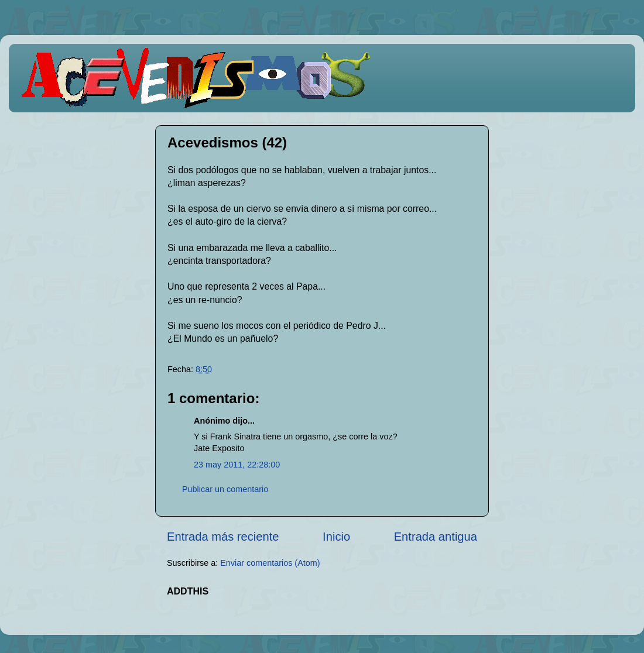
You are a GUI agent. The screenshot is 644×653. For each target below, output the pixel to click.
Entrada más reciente (223, 537)
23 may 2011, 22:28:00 (237, 465)
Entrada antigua (436, 537)
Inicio (336, 537)
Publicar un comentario (225, 489)
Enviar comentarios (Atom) (270, 563)
